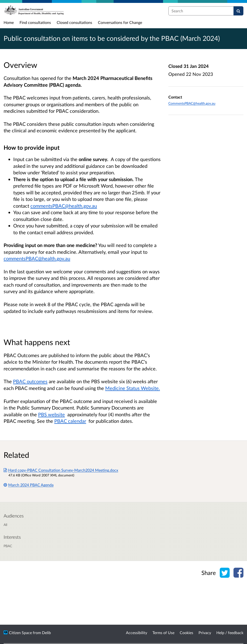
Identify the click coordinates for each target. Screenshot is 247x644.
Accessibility (137, 633)
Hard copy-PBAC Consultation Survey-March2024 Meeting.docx (61, 470)
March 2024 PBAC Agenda (29, 485)
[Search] (238, 11)
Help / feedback (230, 633)
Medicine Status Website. (133, 388)
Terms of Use (163, 633)
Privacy (205, 633)
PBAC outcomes (30, 381)
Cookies (186, 633)
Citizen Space (20, 633)
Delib (46, 633)
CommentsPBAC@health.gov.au (192, 103)
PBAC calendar (70, 421)
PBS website (51, 414)
